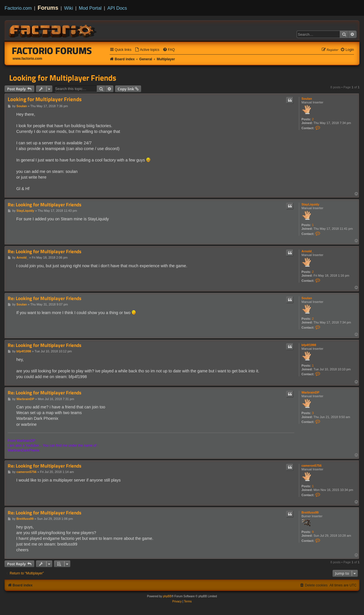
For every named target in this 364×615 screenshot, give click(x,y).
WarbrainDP (310, 392)
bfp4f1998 (309, 345)
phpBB (167, 596)
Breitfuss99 (310, 512)
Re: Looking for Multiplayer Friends (45, 205)
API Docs (117, 8)
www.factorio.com (27, 59)
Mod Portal (90, 8)
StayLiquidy (310, 204)
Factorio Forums (52, 51)
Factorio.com (18, 8)
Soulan (307, 99)
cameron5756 (311, 466)
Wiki (69, 8)
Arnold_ (307, 251)
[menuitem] (147, 50)
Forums (48, 8)
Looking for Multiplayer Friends (63, 78)
